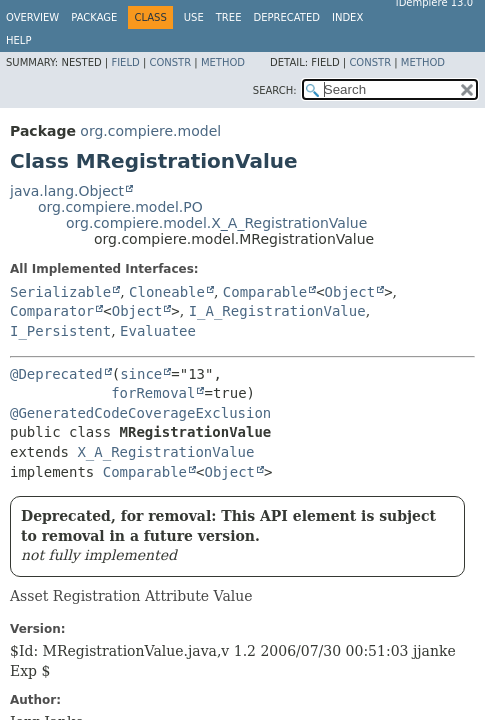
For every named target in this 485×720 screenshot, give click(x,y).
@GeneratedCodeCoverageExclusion (140, 413)
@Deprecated (56, 374)
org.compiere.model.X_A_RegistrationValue (216, 223)
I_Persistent (60, 331)
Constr (170, 62)
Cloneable (167, 292)
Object (350, 292)
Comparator (52, 311)
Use (194, 17)
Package (94, 17)
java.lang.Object (67, 191)
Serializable (60, 292)
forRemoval (153, 393)
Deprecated (286, 17)
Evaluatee (158, 331)
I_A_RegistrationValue (277, 311)
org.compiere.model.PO (120, 207)
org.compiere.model (150, 131)
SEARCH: (275, 90)
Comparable (265, 292)
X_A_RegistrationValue (165, 452)
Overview (32, 17)
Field (125, 62)
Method (223, 62)
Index (347, 17)
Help (18, 40)
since (141, 374)
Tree (229, 17)
